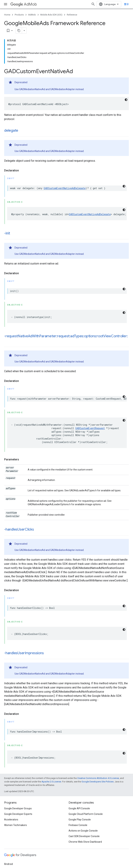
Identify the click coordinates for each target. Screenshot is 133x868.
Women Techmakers (15, 825)
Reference (72, 15)
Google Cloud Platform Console (86, 814)
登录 (126, 4)
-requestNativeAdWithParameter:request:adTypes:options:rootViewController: (66, 336)
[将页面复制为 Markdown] (19, 31)
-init (7, 233)
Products (19, 15)
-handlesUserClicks (19, 529)
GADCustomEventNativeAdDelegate (65, 188)
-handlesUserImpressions (24, 653)
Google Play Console (80, 820)
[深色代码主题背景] (126, 100)
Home (7, 15)
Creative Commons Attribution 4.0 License (98, 778)
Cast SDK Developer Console (84, 836)
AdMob (24, 4)
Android (8, 864)
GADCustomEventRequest (90, 428)
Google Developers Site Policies (98, 782)
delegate (11, 131)
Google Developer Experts (18, 814)
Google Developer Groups (18, 808)
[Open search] (93, 4)
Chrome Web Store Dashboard (85, 842)
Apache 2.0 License (51, 782)
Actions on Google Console (83, 831)
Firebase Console (78, 825)
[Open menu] (6, 4)
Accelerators (11, 820)
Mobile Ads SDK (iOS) (51, 15)
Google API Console (79, 808)
